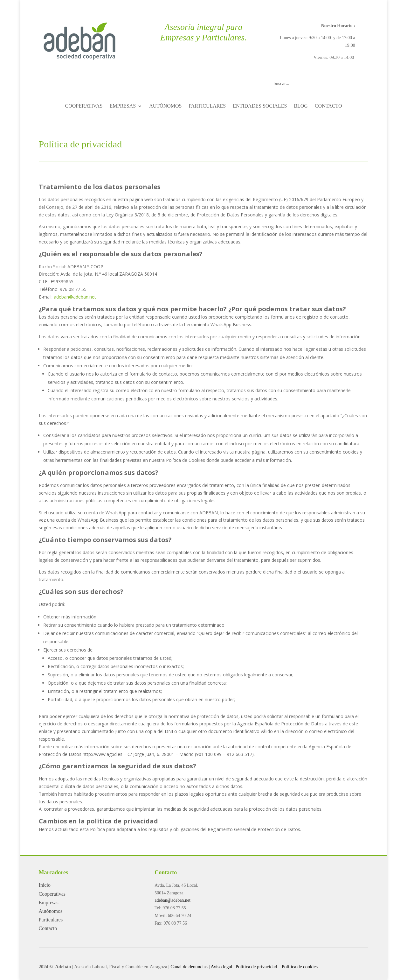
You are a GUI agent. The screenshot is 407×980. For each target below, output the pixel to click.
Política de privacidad (257, 967)
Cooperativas (52, 894)
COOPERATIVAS (84, 106)
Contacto (48, 928)
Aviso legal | (223, 967)
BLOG (301, 106)
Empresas (49, 902)
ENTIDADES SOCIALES (260, 106)
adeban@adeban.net (75, 297)
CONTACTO (328, 106)
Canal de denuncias (189, 967)
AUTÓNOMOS (165, 106)
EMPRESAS (123, 106)
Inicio (45, 885)
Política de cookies (300, 967)
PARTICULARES (207, 106)
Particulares (51, 920)
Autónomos (51, 911)
